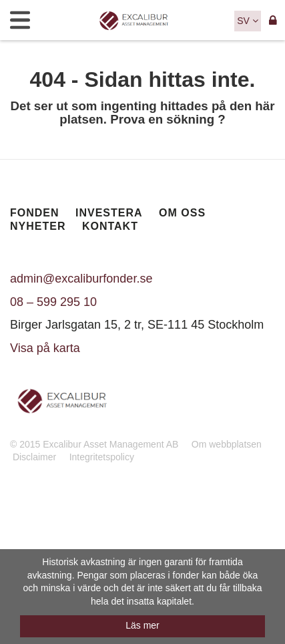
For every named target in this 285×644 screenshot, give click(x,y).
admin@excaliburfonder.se (81, 279)
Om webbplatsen (227, 444)
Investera (109, 213)
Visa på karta (45, 348)
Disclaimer (34, 457)
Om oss (182, 213)
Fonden (35, 213)
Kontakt (110, 226)
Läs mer (142, 625)
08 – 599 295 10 (53, 302)
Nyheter (38, 226)
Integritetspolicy (102, 457)
